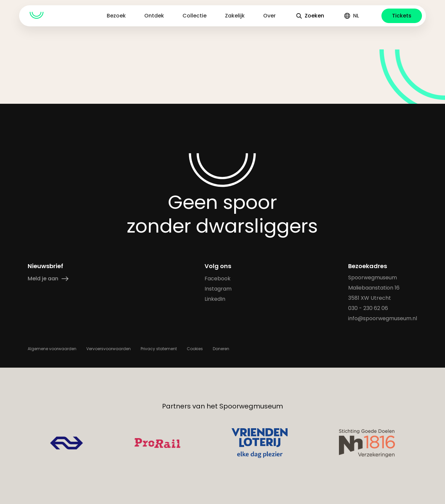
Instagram (218, 289)
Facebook (218, 279)
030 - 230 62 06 (368, 308)
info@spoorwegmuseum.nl (383, 318)
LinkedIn (215, 299)
